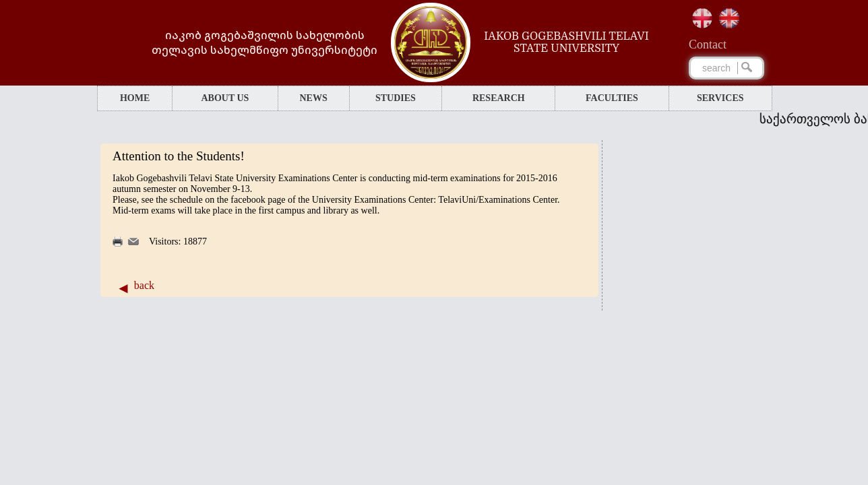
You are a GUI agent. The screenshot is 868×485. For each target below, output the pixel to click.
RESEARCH (499, 98)
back (144, 285)
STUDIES (396, 98)
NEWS (313, 98)
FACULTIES (612, 98)
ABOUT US (225, 98)
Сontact (708, 44)
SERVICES (720, 98)
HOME (135, 98)
